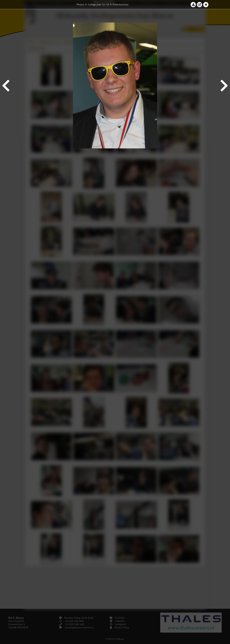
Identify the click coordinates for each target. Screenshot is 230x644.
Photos (80, 4)
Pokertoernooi (120, 4)
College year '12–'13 (98, 4)
